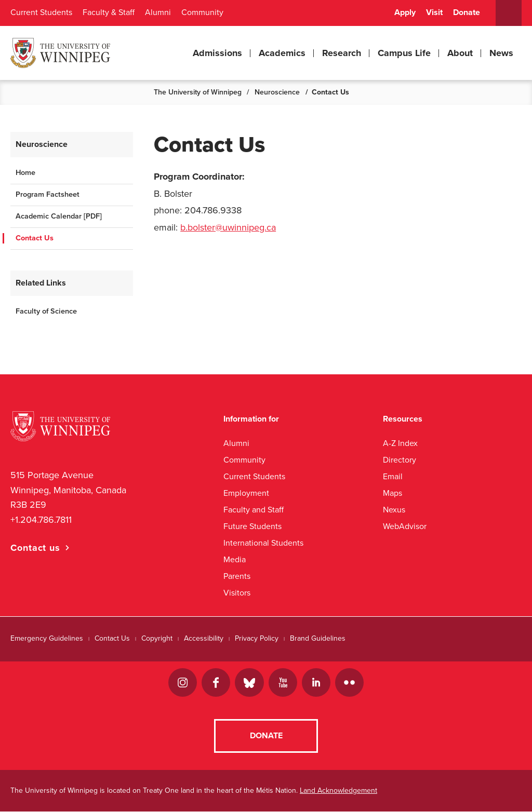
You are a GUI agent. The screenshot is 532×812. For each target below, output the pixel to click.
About (460, 53)
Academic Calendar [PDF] (59, 216)
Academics (282, 53)
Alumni (158, 12)
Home (25, 173)
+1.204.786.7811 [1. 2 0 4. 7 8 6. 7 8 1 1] (41, 520)
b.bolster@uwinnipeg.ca (228, 227)
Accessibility (204, 638)
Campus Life (404, 53)
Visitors (237, 593)
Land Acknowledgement (338, 791)
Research (342, 53)
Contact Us (35, 238)
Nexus (394, 510)
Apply (405, 12)
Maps (393, 493)
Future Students (252, 526)
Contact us (35, 548)
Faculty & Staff (109, 12)
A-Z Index (400, 443)
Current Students (41, 12)
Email (393, 476)
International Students (263, 543)
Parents (237, 576)
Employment (246, 493)
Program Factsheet (48, 194)
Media (235, 559)
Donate (467, 12)
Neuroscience (277, 92)
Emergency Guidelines (47, 638)
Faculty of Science (46, 311)
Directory (400, 460)
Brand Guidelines (318, 638)
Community (202, 12)
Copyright (157, 638)
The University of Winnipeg (198, 92)
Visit (434, 12)
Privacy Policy (257, 638)
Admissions (217, 53)
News (501, 53)
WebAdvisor (405, 526)
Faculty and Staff (254, 510)
